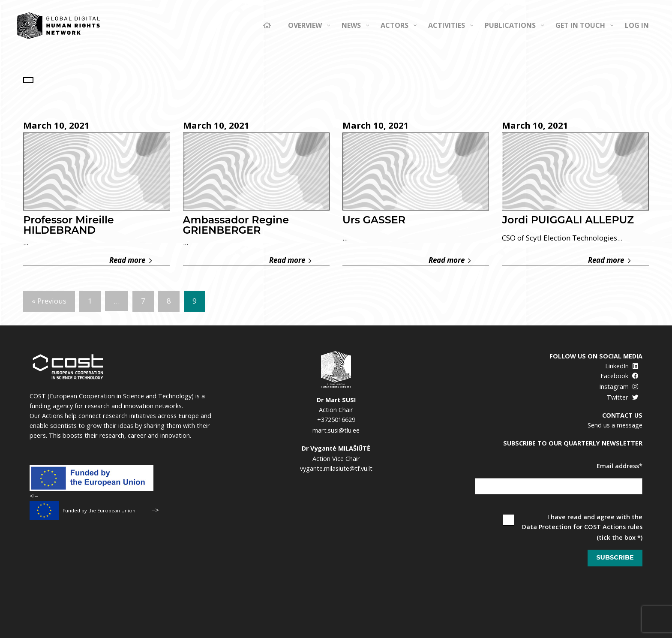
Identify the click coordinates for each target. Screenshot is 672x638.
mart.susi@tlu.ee (336, 430)
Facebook (619, 376)
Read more (130, 260)
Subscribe (615, 557)
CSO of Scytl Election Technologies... (562, 238)
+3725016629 (336, 420)
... (26, 243)
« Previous (49, 301)
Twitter (622, 397)
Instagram (619, 387)
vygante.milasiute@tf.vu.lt (336, 468)
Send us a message (615, 425)
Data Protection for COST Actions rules (582, 527)
